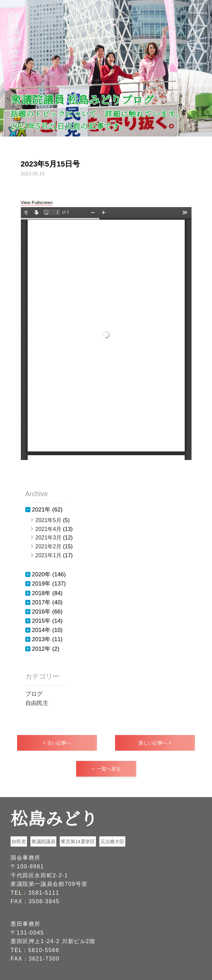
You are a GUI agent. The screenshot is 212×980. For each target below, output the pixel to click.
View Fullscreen (37, 203)
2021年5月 (49, 520)
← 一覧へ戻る (106, 769)
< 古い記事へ (57, 743)
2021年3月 (49, 538)
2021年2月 (49, 546)
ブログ (34, 694)
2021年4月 (49, 529)
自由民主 (37, 703)
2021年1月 (49, 555)
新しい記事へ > (155, 743)
